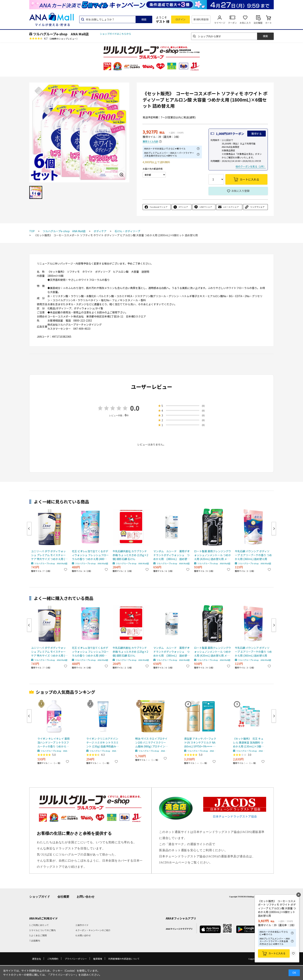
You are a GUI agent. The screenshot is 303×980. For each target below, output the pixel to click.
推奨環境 (98, 959)
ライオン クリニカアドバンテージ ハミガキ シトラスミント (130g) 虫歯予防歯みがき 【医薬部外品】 (103, 743)
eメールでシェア (231, 207)
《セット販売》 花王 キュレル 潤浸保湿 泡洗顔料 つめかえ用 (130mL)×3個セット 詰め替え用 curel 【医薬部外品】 (249, 743)
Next (274, 529)
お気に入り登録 (240, 191)
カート (269, 23)
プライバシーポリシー (76, 959)
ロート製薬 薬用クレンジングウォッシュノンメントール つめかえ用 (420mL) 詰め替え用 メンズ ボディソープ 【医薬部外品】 (213, 555)
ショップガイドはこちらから (115, 34)
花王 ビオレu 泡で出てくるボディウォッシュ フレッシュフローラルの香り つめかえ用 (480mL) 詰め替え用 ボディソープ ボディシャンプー (90, 555)
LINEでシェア (206, 207)
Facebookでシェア (159, 207)
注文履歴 (258, 23)
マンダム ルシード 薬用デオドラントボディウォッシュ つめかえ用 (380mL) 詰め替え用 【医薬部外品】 (172, 555)
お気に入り (245, 23)
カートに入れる (277, 953)
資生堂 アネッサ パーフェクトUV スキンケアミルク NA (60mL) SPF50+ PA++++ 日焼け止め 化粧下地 (200, 743)
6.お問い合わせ (83, 935)
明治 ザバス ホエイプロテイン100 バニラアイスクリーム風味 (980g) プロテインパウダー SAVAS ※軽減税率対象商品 (151, 743)
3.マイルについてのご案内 (42, 930)
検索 (144, 19)
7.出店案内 (35, 941)
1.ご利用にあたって (39, 925)
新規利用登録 (201, 19)
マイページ (220, 23)
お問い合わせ (86, 897)
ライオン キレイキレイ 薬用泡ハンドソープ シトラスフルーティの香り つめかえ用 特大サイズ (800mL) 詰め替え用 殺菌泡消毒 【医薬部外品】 (54, 743)
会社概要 (63, 897)
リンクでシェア (257, 207)
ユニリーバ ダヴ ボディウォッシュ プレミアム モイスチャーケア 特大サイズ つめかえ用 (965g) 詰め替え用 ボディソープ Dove (49, 555)
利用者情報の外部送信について (124, 959)
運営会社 (36, 959)
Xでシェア (183, 207)
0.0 (135, 408)
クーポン (232, 23)
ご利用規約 (53, 959)
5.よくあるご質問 (38, 935)
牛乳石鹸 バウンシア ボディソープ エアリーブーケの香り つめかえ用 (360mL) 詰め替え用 (253, 555)
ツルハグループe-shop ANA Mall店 (61, 34)
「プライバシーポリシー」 (63, 975)
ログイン (181, 19)
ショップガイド (40, 897)
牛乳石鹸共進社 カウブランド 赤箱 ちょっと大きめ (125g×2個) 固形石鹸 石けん (130, 555)
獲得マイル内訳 (150, 141)
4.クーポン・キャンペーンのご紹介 (93, 930)
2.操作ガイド (82, 925)
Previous (29, 529)
